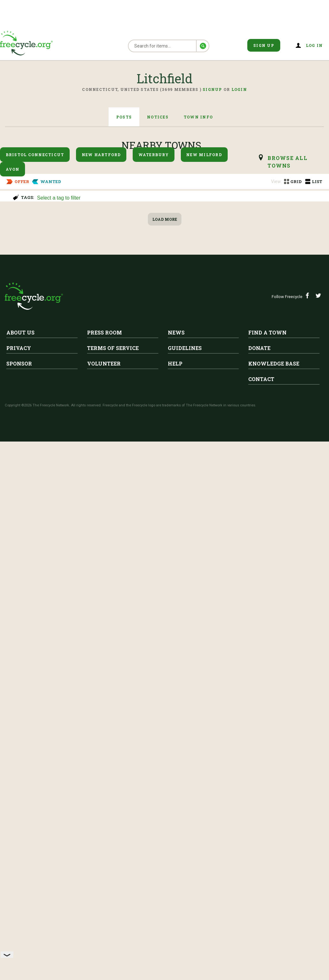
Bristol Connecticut (35, 155)
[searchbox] (179, 198)
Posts (124, 117)
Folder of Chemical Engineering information (119, 659)
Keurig (14, 231)
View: (276, 181)
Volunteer (104, 902)
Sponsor (19, 902)
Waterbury (154, 155)
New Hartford (101, 155)
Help (175, 902)
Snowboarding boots (36, 499)
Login (239, 89)
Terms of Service (113, 886)
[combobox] (180, 197)
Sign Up (264, 45)
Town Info (198, 117)
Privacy (19, 886)
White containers (75, 606)
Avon (13, 169)
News (176, 871)
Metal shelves (26, 445)
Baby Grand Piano (76, 284)
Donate (259, 886)
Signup (212, 89)
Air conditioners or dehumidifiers (58, 392)
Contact (261, 917)
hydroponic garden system (47, 552)
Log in (314, 45)
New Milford (204, 155)
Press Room (104, 871)
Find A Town (267, 871)
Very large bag (71, 713)
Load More (165, 758)
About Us (20, 871)
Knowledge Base (274, 902)
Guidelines (185, 886)
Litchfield (26, 221)
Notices (158, 117)
